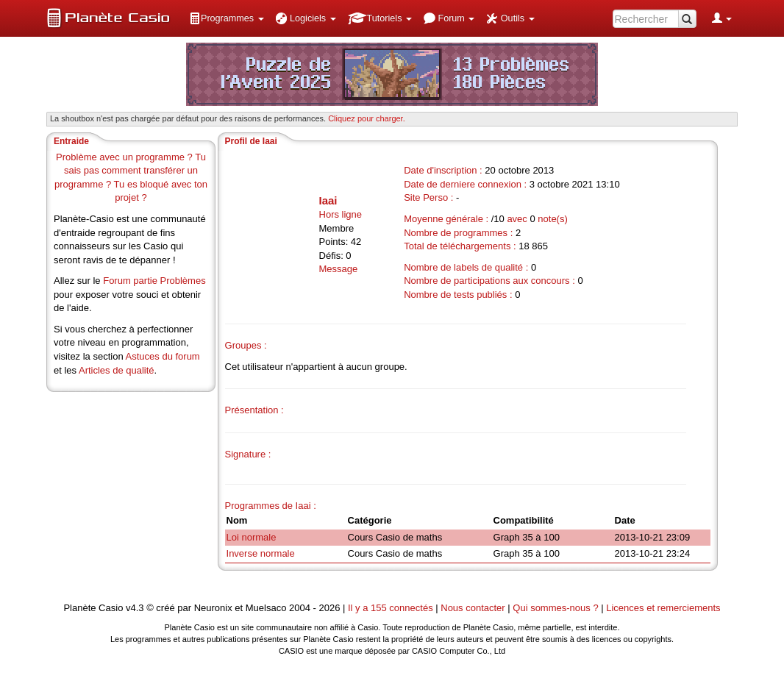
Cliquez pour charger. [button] (367, 118)
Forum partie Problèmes (154, 281)
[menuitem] (227, 18)
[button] (227, 18)
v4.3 (135, 608)
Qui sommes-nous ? (555, 608)
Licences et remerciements (663, 608)
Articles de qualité (117, 370)
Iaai (328, 200)
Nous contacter (473, 608)
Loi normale (252, 537)
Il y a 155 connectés (392, 608)
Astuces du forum (163, 356)
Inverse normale (261, 553)
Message (339, 269)
